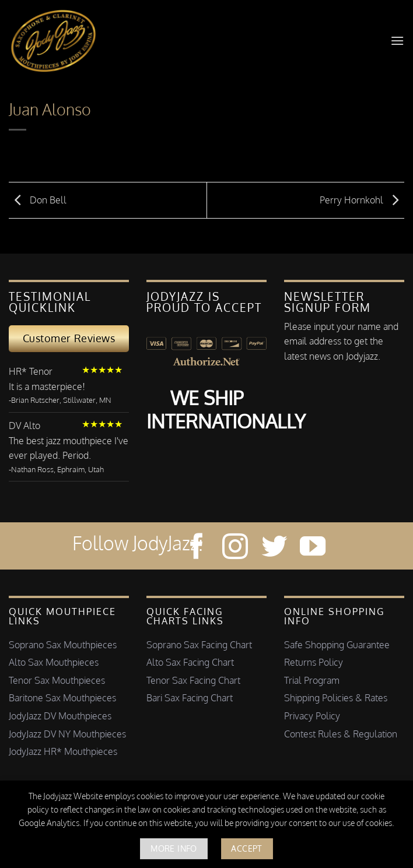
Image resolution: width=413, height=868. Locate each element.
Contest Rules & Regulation (341, 734)
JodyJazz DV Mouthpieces (60, 716)
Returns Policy (314, 662)
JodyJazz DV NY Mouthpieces (67, 734)
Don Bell (38, 199)
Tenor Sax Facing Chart (193, 680)
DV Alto (24, 426)
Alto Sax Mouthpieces (54, 662)
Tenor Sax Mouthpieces (57, 680)
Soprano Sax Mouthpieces (63, 645)
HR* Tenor (31, 371)
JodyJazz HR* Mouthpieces (63, 751)
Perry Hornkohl (362, 199)
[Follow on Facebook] (197, 548)
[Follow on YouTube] (313, 548)
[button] (397, 41)
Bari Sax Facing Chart (190, 698)
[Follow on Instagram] (235, 548)
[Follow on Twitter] (274, 548)
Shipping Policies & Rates (336, 698)
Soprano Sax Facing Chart (199, 645)
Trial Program (312, 680)
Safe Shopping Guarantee (337, 645)
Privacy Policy (312, 716)
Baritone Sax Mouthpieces (62, 698)
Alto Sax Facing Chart (190, 662)
